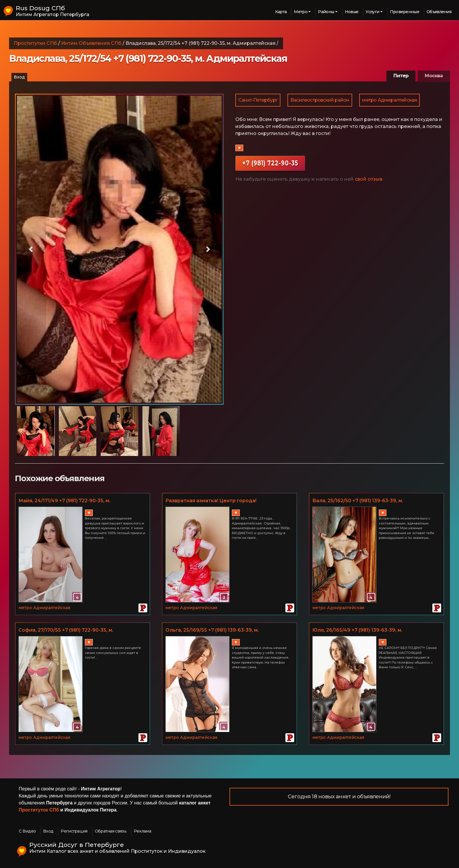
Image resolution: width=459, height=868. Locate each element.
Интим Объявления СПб (91, 43)
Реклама (142, 831)
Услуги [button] (372, 12)
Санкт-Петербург (258, 100)
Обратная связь (111, 831)
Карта (281, 12)
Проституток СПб (39, 810)
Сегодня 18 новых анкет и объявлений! (339, 797)
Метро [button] (301, 12)
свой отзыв (369, 179)
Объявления (439, 12)
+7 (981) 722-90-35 (270, 163)
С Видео (27, 831)
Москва (434, 76)
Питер (401, 76)
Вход (19, 77)
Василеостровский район (320, 100)
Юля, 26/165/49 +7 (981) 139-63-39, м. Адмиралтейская (357, 631)
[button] (31, 249)
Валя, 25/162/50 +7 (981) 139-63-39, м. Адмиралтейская (358, 501)
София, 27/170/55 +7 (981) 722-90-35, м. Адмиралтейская (66, 631)
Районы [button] (326, 12)
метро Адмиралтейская (389, 100)
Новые (352, 12)
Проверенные (405, 12)
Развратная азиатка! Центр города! (211, 501)
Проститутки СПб (35, 43)
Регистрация (74, 831)
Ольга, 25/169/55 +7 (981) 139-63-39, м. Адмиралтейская (212, 631)
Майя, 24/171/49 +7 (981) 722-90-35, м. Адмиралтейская (64, 501)
